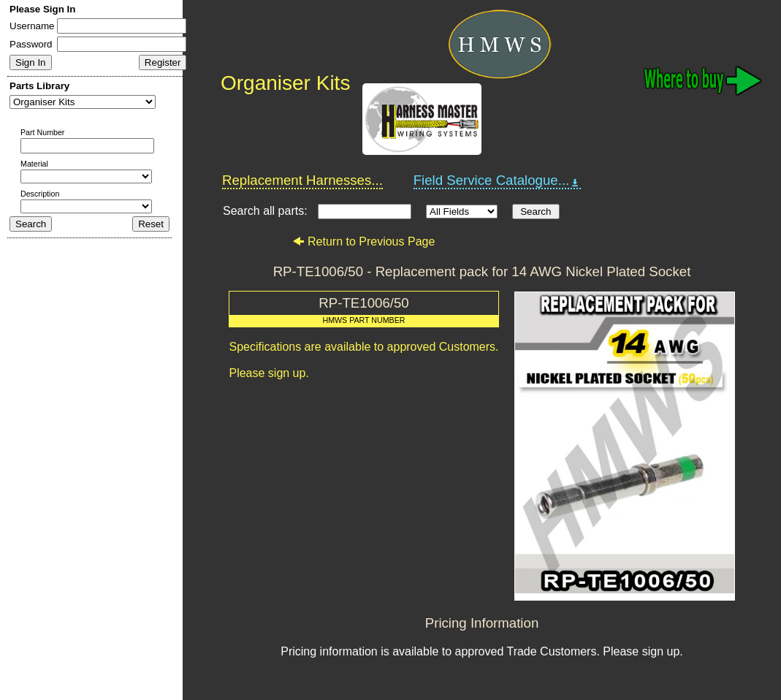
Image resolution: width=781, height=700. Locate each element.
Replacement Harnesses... (302, 180)
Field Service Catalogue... (498, 180)
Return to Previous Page (363, 241)
